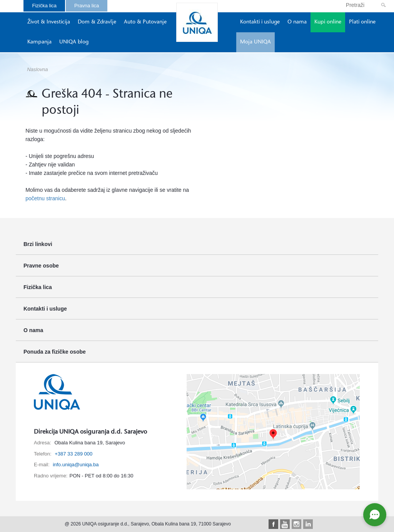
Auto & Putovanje (145, 22)
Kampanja (39, 42)
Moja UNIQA (255, 42)
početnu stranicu (45, 198)
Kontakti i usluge (260, 22)
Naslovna (37, 69)
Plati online (362, 22)
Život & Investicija (49, 22)
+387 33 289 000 (73, 454)
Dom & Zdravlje (97, 22)
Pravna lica (87, 6)
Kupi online (328, 22)
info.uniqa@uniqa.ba (76, 465)
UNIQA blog (74, 42)
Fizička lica (44, 6)
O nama (297, 22)
